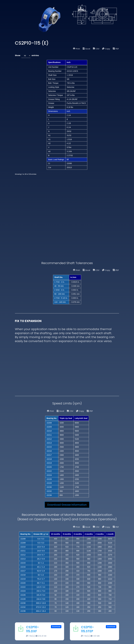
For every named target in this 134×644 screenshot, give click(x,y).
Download (56, 627)
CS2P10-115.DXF (33, 629)
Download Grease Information (67, 505)
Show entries (27, 56)
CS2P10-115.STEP (87, 629)
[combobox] (26, 56)
